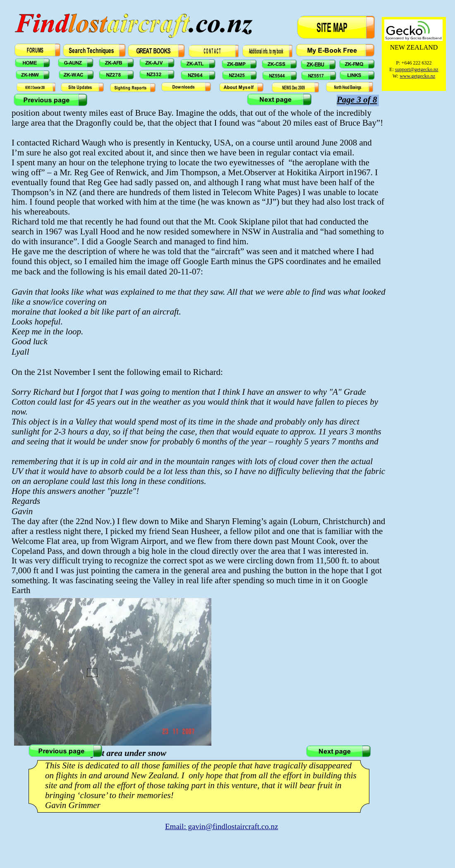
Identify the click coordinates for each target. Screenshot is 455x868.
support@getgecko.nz (417, 69)
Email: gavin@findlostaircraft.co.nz (222, 826)
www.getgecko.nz (417, 76)
